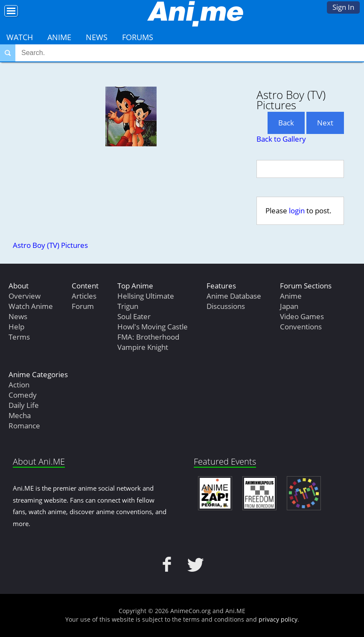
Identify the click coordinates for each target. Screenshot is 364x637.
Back (286, 123)
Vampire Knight (143, 347)
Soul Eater (134, 316)
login (297, 211)
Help (16, 327)
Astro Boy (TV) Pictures (50, 245)
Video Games (302, 316)
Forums (138, 37)
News (97, 37)
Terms (19, 337)
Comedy (23, 395)
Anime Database (234, 296)
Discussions (226, 306)
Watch (20, 37)
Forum (83, 306)
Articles (84, 296)
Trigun (128, 306)
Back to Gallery (281, 139)
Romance (24, 426)
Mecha (20, 415)
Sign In (343, 7)
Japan (289, 306)
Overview (25, 296)
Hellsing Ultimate (146, 296)
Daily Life (24, 405)
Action (19, 385)
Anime (59, 37)
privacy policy (278, 619)
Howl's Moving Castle (153, 327)
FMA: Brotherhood (148, 337)
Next (325, 123)
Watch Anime (31, 306)
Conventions (301, 327)
